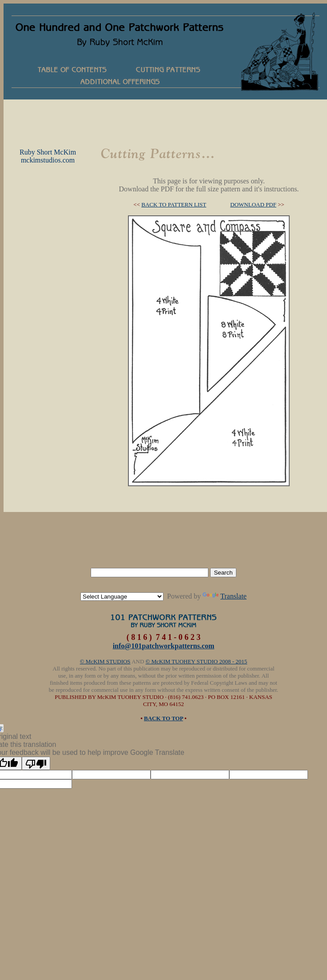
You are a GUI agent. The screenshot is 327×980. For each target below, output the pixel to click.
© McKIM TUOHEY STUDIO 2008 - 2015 (197, 661)
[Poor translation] (36, 763)
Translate (225, 596)
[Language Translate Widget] (122, 597)
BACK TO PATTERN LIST (174, 204)
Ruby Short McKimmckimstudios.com (48, 156)
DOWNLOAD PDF (253, 204)
